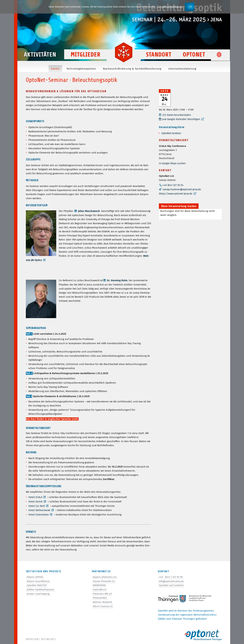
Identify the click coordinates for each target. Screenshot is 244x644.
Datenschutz (49, 639)
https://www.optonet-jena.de (176, 193)
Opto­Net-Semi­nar (172, 133)
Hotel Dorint (36, 501)
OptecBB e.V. (100, 588)
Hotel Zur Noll (37, 505)
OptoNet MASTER (37, 584)
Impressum (32, 639)
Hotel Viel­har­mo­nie (40, 509)
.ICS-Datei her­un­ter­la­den (177, 115)
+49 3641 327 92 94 (173, 185)
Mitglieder (85, 56)
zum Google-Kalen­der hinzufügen (180, 119)
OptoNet (194, 56)
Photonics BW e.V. (103, 592)
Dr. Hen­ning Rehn (117, 280)
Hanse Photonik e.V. (104, 580)
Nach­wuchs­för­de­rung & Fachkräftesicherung (132, 69)
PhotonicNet (100, 596)
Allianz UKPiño (35, 576)
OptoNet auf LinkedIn (172, 584)
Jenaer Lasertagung (38, 592)
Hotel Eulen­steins (39, 514)
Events (55, 69)
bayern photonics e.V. (105, 576)
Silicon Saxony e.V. (103, 604)
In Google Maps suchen (173, 163)
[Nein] (240, 7)
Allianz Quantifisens (39, 580)
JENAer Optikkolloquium (41, 588)
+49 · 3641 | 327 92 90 (171, 576)
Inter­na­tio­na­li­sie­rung (182, 69)
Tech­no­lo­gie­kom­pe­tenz (81, 69)
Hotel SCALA (36, 497)
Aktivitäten (42, 56)
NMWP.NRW (99, 584)
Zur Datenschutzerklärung (170, 7)
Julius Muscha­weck (89, 211)
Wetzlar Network (102, 600)
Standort (159, 56)
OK (190, 7)
